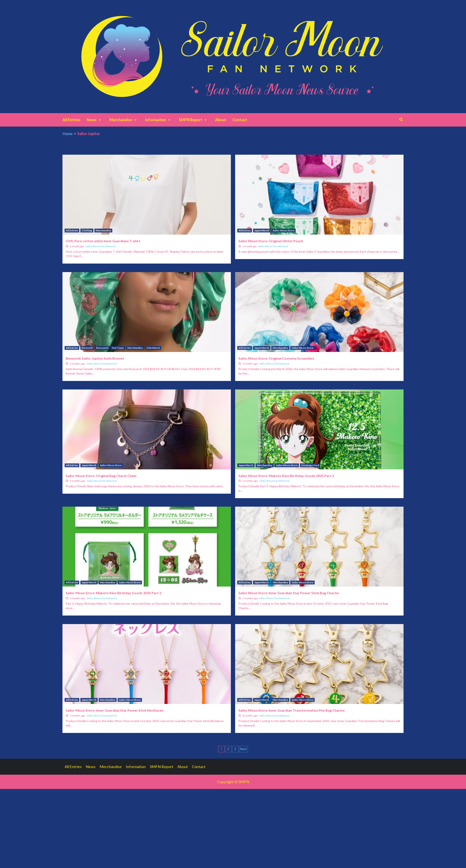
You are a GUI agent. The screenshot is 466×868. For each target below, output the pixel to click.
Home (68, 134)
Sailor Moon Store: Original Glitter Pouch (271, 241)
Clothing (87, 230)
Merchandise (124, 120)
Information (159, 120)
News (95, 120)
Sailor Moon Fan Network (100, 246)
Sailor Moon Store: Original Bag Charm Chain (101, 476)
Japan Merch (262, 230)
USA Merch (153, 348)
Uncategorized (310, 465)
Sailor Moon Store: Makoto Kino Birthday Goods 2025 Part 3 (286, 476)
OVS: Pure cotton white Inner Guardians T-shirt (103, 241)
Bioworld (87, 348)
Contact (240, 120)
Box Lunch (102, 348)
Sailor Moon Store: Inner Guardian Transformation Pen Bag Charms (292, 710)
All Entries (71, 120)
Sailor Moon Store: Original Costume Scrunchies (276, 358)
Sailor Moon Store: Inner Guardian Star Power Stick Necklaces (114, 710)
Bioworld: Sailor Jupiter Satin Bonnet (95, 358)
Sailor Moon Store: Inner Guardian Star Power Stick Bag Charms (289, 593)
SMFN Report (194, 120)
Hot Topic (118, 348)
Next (244, 749)
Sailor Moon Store (284, 230)
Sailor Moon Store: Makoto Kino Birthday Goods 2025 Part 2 (113, 593)
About (221, 120)
